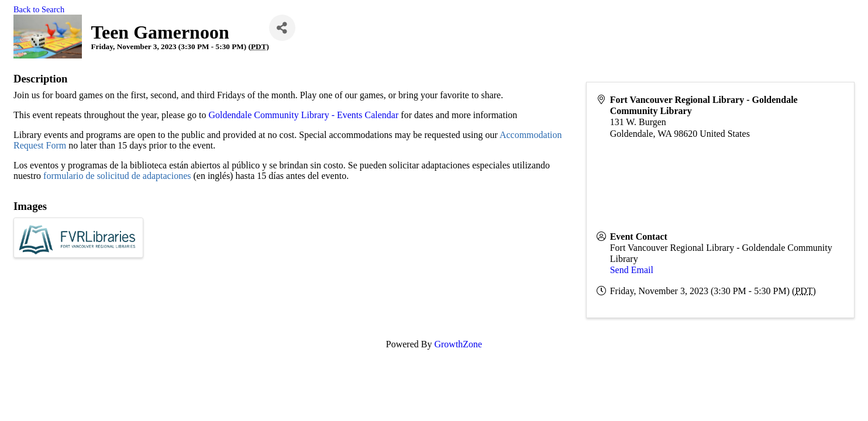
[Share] (282, 28)
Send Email (632, 270)
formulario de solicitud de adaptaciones (117, 176)
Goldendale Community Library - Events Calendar (304, 115)
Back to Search (39, 9)
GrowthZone (458, 344)
